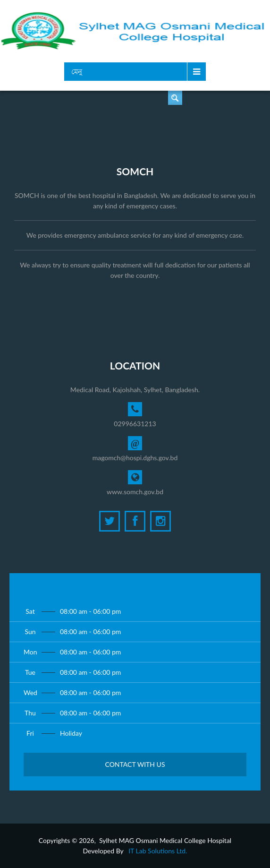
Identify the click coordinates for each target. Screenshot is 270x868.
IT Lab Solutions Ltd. (158, 851)
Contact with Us (135, 764)
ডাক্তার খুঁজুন (175, 98)
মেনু (77, 71)
